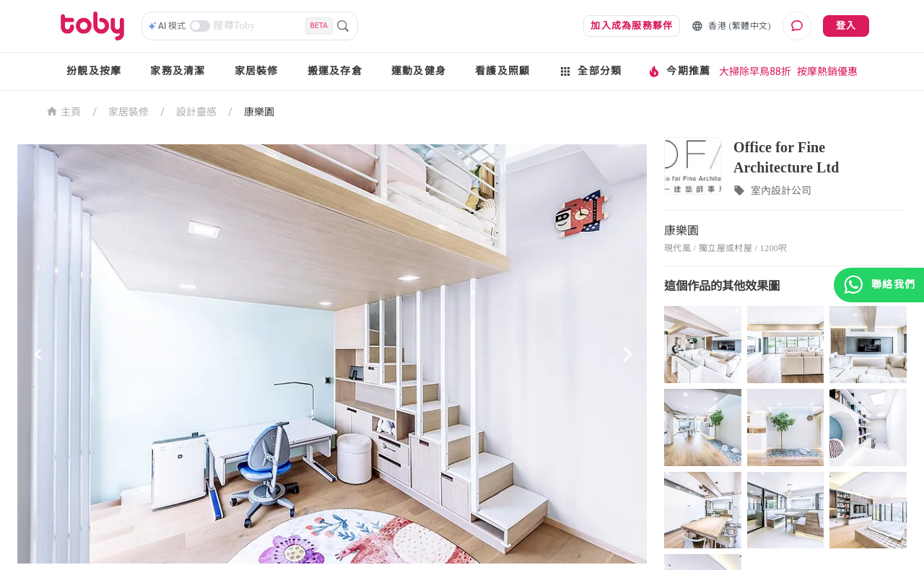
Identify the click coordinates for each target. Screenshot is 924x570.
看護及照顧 (502, 71)
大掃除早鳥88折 (755, 71)
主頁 (64, 111)
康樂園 (259, 112)
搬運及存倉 (335, 71)
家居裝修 (257, 71)
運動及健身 (419, 71)
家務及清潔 (178, 71)
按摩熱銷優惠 (827, 71)
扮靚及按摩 (94, 71)
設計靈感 (196, 112)
